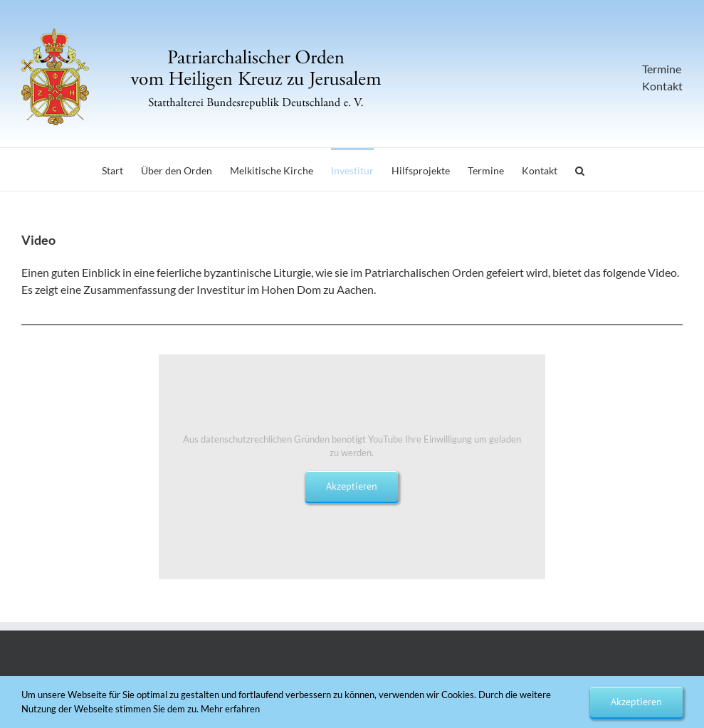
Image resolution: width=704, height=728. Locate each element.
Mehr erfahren (230, 709)
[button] (580, 169)
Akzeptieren (352, 486)
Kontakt (662, 86)
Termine (662, 69)
